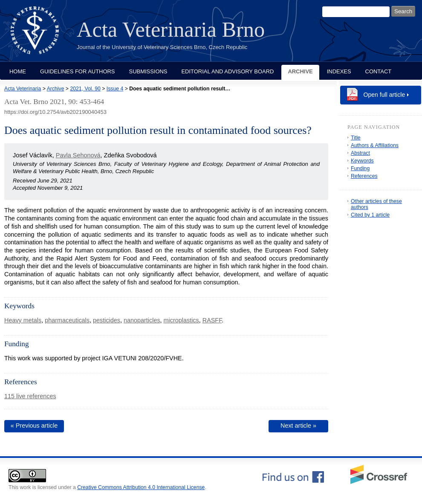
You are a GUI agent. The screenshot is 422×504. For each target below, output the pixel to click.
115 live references (30, 396)
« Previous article (34, 426)
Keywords (362, 161)
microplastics (181, 320)
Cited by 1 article (370, 215)
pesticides (107, 320)
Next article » (298, 426)
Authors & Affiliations (375, 145)
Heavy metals (23, 320)
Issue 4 (115, 89)
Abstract (360, 153)
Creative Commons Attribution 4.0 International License (141, 487)
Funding (360, 168)
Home (18, 71)
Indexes (339, 71)
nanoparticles (142, 320)
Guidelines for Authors (78, 71)
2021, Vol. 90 (85, 89)
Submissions (148, 71)
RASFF (212, 320)
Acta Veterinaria (23, 89)
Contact (379, 71)
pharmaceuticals (67, 320)
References (364, 176)
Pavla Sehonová (78, 155)
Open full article (384, 95)
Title (356, 138)
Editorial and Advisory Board (227, 71)
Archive (300, 71)
